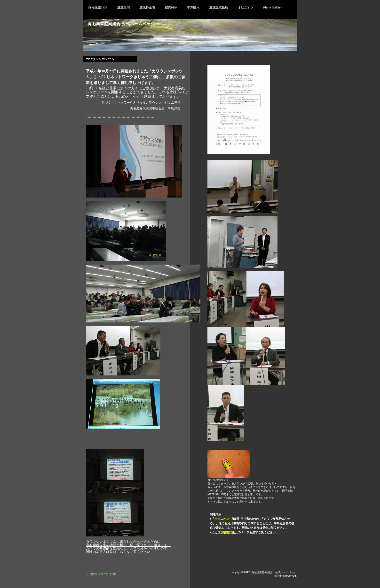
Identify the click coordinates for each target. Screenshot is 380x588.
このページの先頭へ (100, 574)
